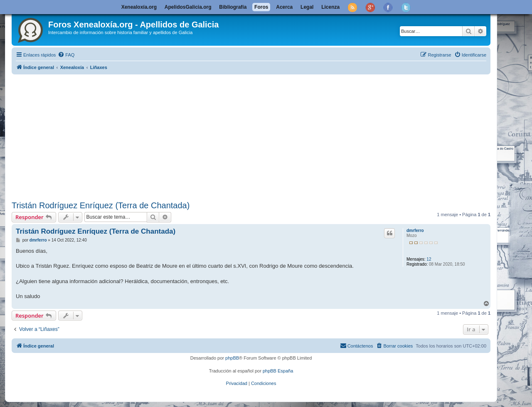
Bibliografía (233, 7)
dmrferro (415, 231)
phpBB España (278, 371)
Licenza (330, 7)
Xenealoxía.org (139, 7)
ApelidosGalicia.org (188, 7)
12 (429, 259)
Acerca (284, 7)
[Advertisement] (261, 136)
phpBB (232, 358)
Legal (307, 7)
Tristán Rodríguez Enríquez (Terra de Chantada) (101, 205)
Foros (261, 7)
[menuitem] (66, 55)
